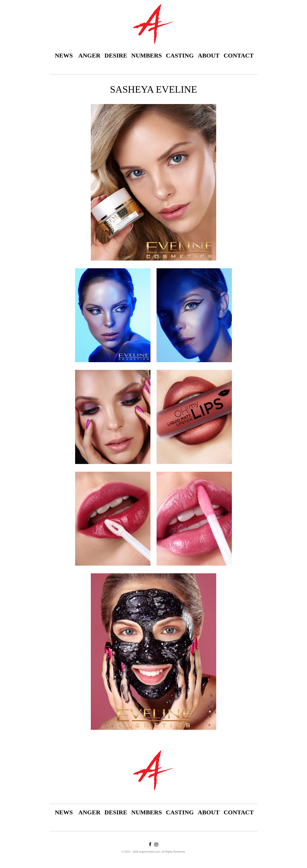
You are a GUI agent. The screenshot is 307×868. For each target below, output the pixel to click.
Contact (239, 55)
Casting (180, 55)
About (209, 55)
